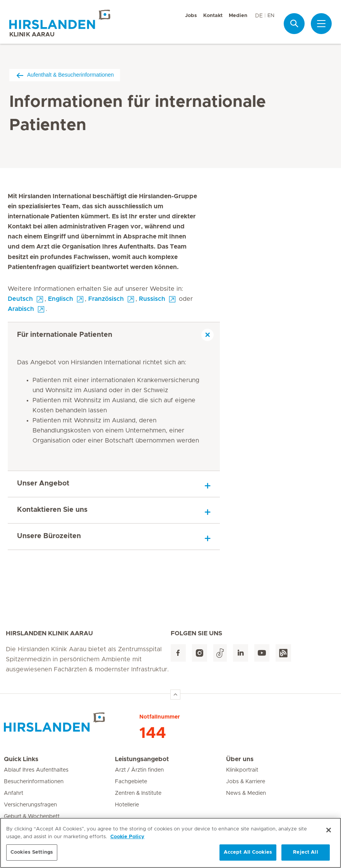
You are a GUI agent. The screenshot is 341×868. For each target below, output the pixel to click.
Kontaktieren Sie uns (52, 510)
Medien (238, 16)
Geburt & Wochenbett (32, 817)
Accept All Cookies (248, 855)
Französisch (106, 299)
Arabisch (21, 309)
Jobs (191, 16)
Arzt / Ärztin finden (139, 770)
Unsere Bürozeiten (49, 536)
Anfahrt (14, 793)
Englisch (61, 299)
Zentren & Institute (138, 793)
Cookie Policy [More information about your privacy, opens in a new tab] (127, 839)
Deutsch (20, 299)
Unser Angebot (43, 484)
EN (271, 16)
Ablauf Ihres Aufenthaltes (36, 770)
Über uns (240, 759)
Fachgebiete (131, 782)
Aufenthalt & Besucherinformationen (65, 75)
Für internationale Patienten (65, 335)
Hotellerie (127, 805)
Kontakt (213, 16)
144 (153, 733)
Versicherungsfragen (30, 805)
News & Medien (246, 793)
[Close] (329, 833)
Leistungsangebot (142, 759)
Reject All (305, 855)
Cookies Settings (32, 855)
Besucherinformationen (34, 782)
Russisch (152, 299)
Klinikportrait (242, 770)
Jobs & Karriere (246, 782)
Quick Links (21, 759)
